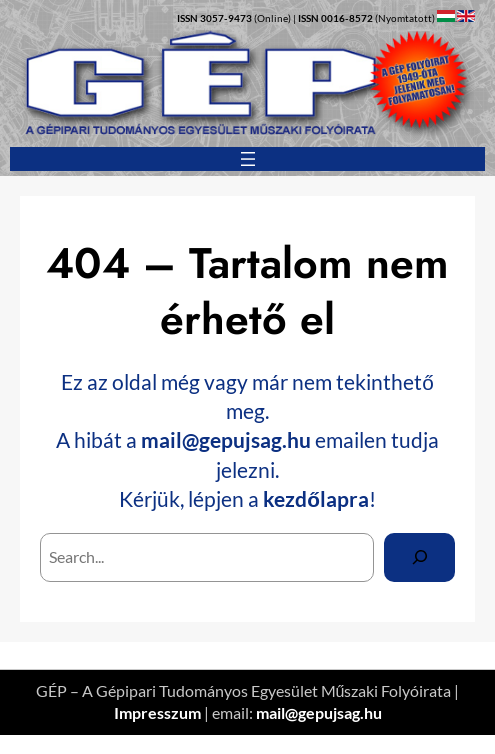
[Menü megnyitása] (248, 159)
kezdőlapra (316, 498)
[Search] (419, 557)
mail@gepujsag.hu (226, 439)
